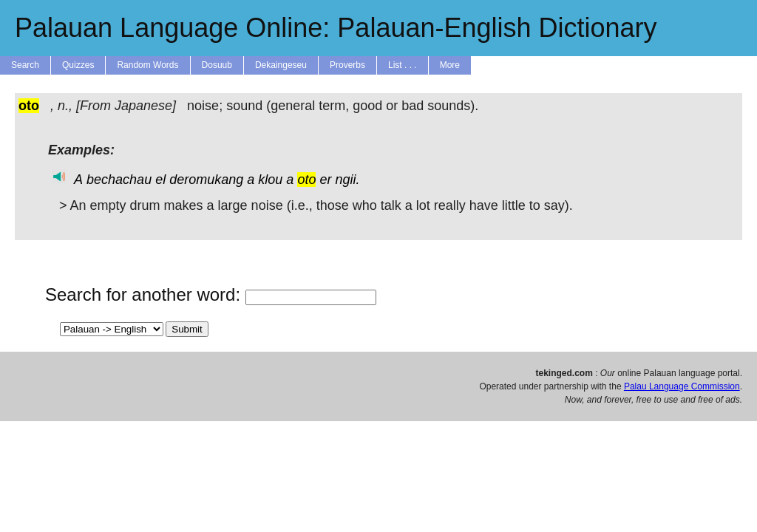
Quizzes (78, 65)
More (450, 65)
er (325, 180)
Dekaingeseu (281, 65)
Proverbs (347, 65)
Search (25, 65)
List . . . (403, 65)
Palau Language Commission (682, 386)
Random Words (147, 65)
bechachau (119, 180)
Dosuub (217, 65)
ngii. (347, 180)
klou (270, 180)
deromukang (206, 180)
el (160, 180)
